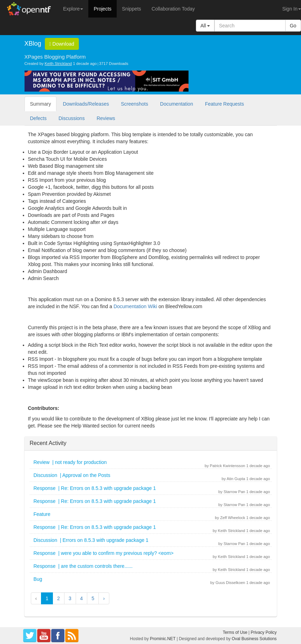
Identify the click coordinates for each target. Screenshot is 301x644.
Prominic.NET (163, 639)
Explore (73, 9)
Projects (102, 9)
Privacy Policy (264, 632)
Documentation (177, 104)
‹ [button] (36, 598)
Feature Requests (224, 104)
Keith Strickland (58, 64)
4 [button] (82, 598)
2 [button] (59, 598)
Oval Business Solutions (254, 639)
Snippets (131, 9)
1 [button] (47, 598)
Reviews (106, 118)
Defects (38, 118)
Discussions (72, 118)
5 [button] (93, 598)
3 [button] (70, 598)
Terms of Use (235, 632)
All (205, 26)
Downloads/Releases (86, 104)
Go (293, 26)
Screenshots (135, 104)
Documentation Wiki (135, 306)
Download (62, 44)
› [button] (104, 598)
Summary (41, 104)
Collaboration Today (173, 9)
